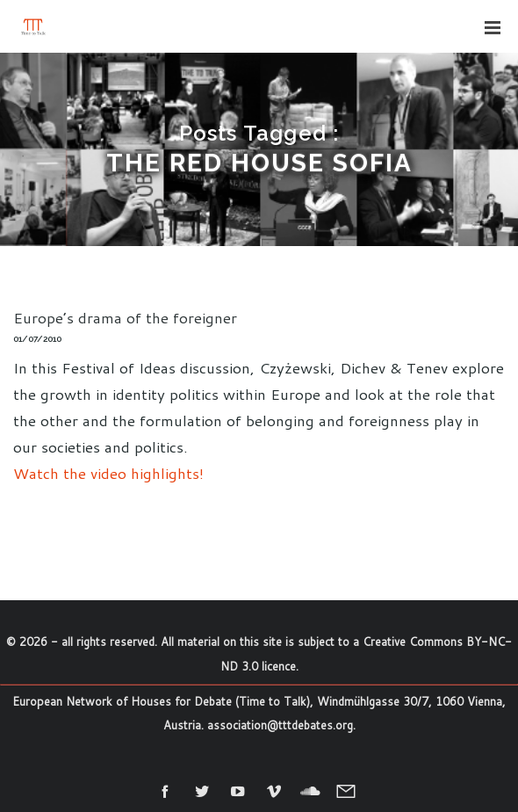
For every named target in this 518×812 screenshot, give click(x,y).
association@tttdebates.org (280, 725)
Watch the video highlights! (108, 473)
